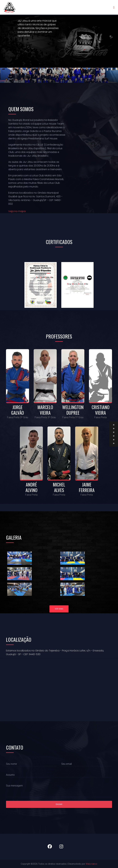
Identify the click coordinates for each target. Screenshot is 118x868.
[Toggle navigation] (114, 8)
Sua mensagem (14, 786)
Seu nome (11, 764)
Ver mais (59, 609)
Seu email (67, 764)
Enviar (59, 804)
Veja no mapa (17, 211)
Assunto (10, 775)
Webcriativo (91, 864)
